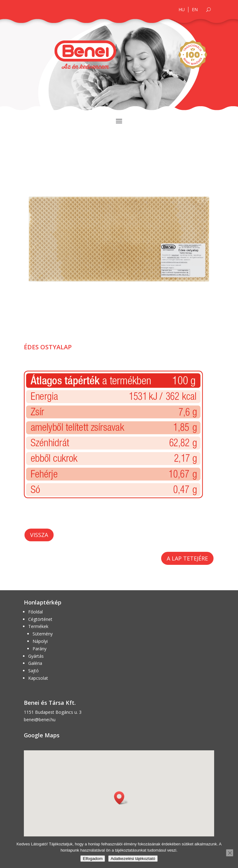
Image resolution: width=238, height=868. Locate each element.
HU (182, 10)
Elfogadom (93, 859)
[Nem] (230, 853)
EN (195, 10)
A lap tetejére (187, 558)
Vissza (39, 535)
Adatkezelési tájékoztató (133, 859)
